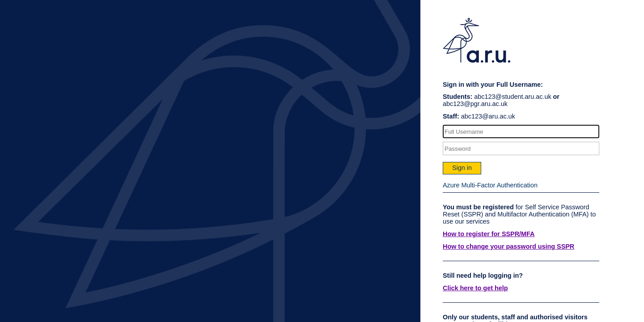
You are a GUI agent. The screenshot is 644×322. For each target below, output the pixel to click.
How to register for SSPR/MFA (489, 234)
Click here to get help (475, 288)
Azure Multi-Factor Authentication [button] (490, 185)
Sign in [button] (462, 168)
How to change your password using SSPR (508, 246)
